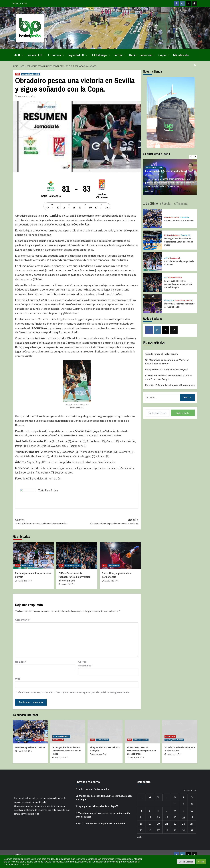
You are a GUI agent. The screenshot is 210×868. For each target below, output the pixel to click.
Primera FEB (36, 55)
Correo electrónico (86, 664)
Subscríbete (183, 413)
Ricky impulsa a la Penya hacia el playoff (166, 370)
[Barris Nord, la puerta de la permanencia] (120, 555)
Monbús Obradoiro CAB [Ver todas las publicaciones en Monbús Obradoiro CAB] (31, 74)
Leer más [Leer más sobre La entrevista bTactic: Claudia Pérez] (149, 191)
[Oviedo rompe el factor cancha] (152, 218)
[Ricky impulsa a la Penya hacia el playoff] (33, 555)
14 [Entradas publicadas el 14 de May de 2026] (167, 817)
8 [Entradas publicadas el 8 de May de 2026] (175, 811)
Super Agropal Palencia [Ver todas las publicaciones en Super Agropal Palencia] (183, 300)
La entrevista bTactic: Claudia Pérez (166, 171)
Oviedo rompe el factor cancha (179, 220)
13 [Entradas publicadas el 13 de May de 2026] (158, 817)
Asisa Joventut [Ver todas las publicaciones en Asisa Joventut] (28, 565)
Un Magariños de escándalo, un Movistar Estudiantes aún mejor (179, 242)
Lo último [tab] (151, 203)
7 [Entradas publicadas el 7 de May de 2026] (167, 811)
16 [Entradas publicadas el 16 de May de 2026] (183, 817)
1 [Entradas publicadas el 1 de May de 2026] (175, 804)
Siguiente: (108, 522)
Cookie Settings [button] (186, 862)
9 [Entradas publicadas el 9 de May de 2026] (183, 811)
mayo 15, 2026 (109, 581)
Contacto (18, 855)
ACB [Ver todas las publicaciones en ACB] (18, 74)
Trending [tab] (182, 203)
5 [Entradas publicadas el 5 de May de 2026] (150, 811)
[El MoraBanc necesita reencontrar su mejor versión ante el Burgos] (77, 555)
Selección (147, 55)
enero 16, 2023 (24, 96)
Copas (164, 55)
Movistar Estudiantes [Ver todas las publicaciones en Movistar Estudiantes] (172, 235)
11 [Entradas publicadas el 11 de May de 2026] (141, 817)
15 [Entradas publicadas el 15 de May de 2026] (175, 817)
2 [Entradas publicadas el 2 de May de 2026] (183, 804)
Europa (120, 55)
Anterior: (46, 522)
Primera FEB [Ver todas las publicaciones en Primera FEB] (185, 217)
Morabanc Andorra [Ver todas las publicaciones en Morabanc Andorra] (72, 565)
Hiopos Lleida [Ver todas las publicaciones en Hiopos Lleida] (114, 565)
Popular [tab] (166, 203)
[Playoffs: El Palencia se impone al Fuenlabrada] (152, 303)
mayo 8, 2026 (152, 175)
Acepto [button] (201, 862)
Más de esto (181, 55)
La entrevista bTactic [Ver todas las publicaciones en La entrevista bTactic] (154, 167)
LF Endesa (56, 55)
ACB (19, 55)
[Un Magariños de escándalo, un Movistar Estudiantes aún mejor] (152, 240)
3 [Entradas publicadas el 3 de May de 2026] (192, 804)
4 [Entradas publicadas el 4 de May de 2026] (141, 811)
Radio (133, 55)
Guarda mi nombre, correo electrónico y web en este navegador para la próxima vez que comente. (74, 692)
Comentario (23, 620)
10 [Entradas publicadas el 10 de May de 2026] (192, 811)
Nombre (21, 662)
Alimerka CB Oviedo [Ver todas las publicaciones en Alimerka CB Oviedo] (172, 217)
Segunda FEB (78, 55)
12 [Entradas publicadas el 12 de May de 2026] (150, 817)
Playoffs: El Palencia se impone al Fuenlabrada (170, 385)
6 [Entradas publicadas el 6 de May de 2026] (158, 811)
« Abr (140, 837)
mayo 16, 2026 (22, 581)
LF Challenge (101, 55)
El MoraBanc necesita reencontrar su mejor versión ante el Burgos (75, 577)
